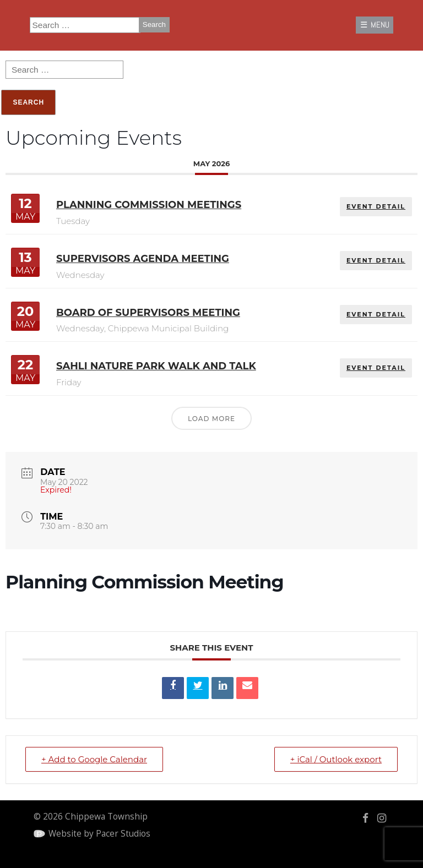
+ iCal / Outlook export (336, 759)
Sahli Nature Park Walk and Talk (156, 366)
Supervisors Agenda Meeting (143, 259)
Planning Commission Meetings (149, 205)
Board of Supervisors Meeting (148, 313)
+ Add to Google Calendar (94, 759)
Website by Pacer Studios (99, 834)
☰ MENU (375, 25)
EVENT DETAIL (376, 207)
